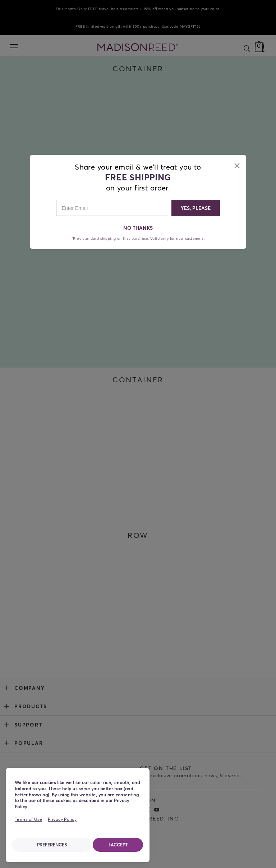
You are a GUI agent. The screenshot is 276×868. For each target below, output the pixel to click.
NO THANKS (138, 228)
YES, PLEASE (196, 208)
